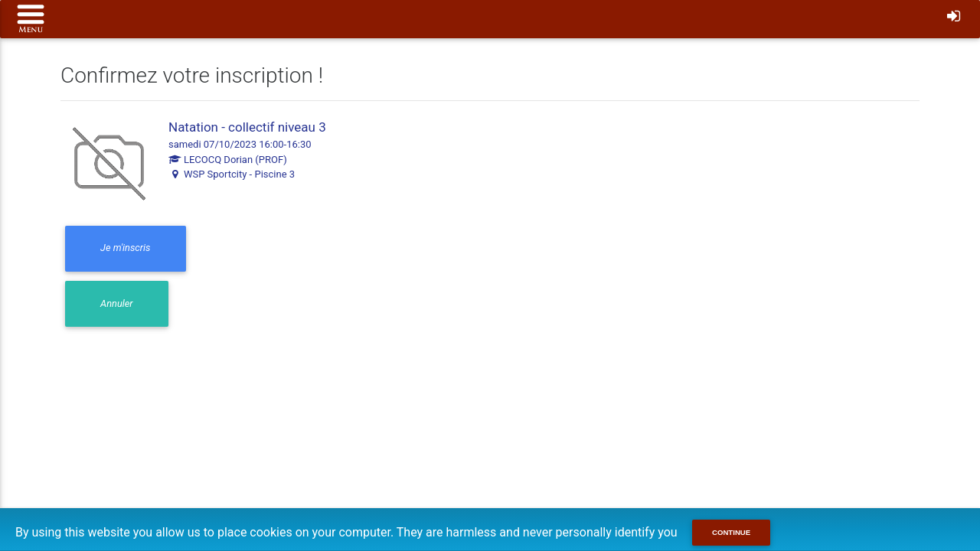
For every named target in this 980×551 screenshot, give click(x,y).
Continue (731, 532)
